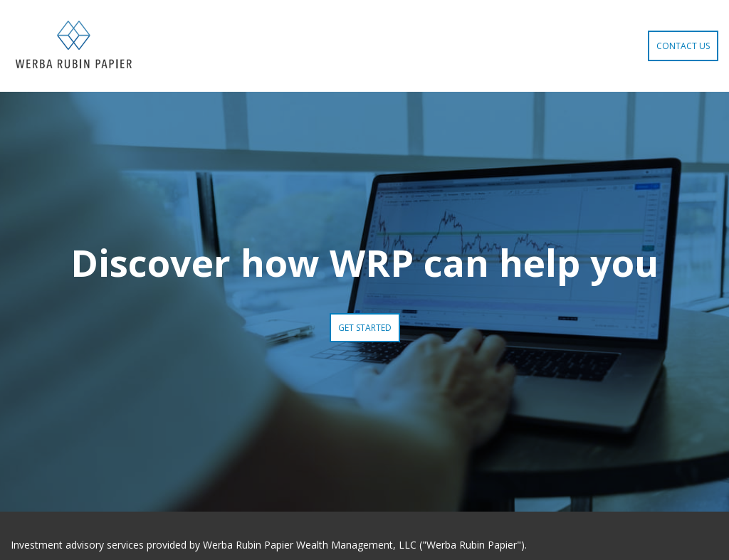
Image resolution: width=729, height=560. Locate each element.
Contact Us (683, 46)
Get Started (365, 328)
